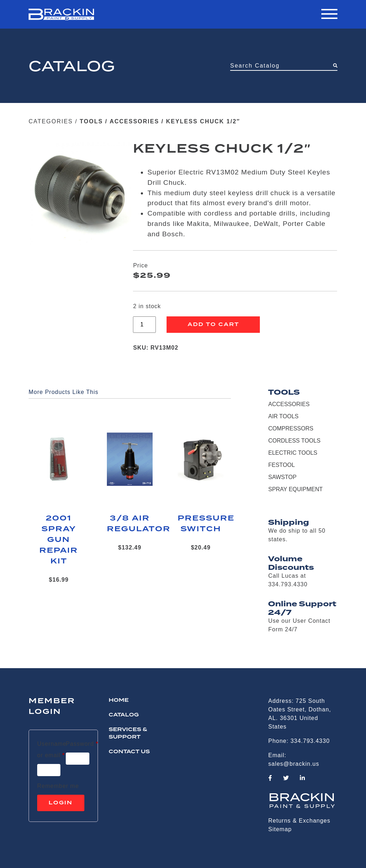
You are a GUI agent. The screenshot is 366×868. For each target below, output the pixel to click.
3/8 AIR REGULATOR (130, 524)
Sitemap (280, 829)
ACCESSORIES (134, 121)
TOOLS (91, 121)
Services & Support (128, 733)
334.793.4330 (310, 741)
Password (82, 743)
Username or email (52, 749)
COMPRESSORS (291, 428)
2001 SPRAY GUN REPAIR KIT (59, 540)
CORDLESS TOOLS (294, 441)
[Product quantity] (144, 325)
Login (61, 803)
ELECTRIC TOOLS (293, 453)
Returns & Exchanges (300, 821)
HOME (119, 700)
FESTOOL (281, 465)
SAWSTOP (282, 477)
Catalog (124, 715)
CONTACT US (129, 752)
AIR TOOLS (283, 416)
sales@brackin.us (294, 764)
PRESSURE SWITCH (201, 524)
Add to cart (213, 325)
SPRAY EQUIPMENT (295, 489)
